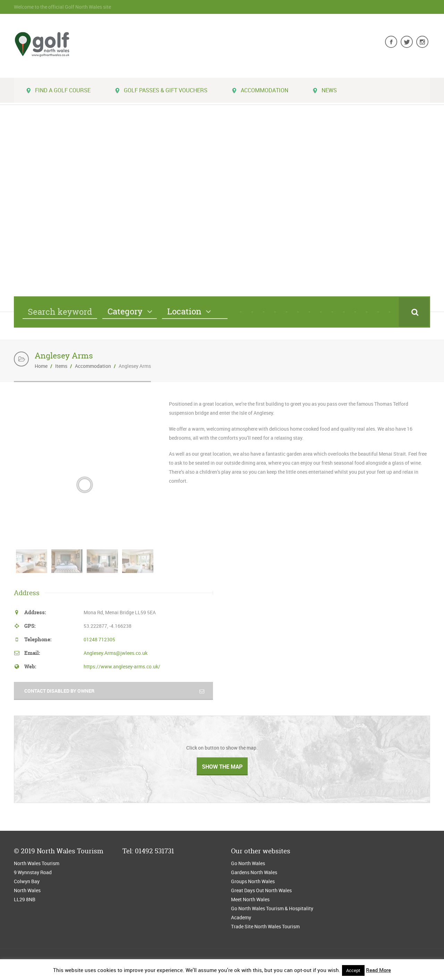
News (325, 90)
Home (41, 366)
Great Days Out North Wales (261, 890)
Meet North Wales (250, 899)
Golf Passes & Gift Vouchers (161, 90)
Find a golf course (58, 90)
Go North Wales (248, 863)
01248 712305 (99, 639)
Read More (378, 970)
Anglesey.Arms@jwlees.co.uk (116, 653)
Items (61, 366)
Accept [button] (353, 970)
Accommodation (260, 90)
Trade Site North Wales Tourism (266, 926)
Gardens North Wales (254, 872)
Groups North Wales (253, 881)
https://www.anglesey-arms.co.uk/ (122, 666)
